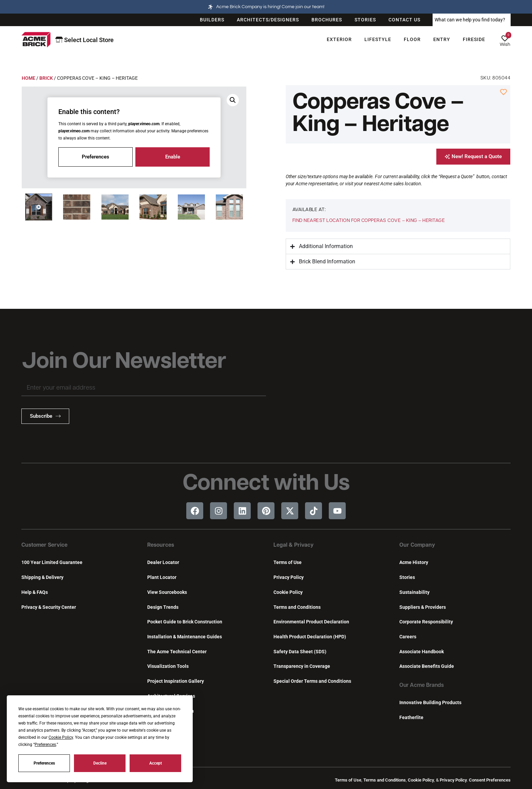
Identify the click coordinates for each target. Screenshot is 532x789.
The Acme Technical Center (177, 652)
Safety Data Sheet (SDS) (300, 652)
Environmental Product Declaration (311, 622)
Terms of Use (288, 562)
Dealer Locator (163, 562)
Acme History (414, 562)
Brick (46, 78)
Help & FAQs (35, 592)
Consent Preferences (490, 780)
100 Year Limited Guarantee (52, 562)
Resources (161, 545)
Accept (156, 763)
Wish (505, 44)
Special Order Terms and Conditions (312, 681)
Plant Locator (162, 577)
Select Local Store (85, 40)
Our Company (417, 545)
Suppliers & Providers (423, 607)
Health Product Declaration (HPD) (310, 637)
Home (28, 78)
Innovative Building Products (430, 703)
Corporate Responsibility (426, 622)
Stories (407, 577)
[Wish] (505, 38)
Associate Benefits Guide (427, 666)
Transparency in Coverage (302, 666)
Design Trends (163, 607)
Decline (100, 763)
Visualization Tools (168, 666)
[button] (39, 207)
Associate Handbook (422, 652)
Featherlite (411, 718)
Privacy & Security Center (49, 607)
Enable (173, 157)
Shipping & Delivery (42, 577)
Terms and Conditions (297, 607)
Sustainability (414, 592)
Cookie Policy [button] (61, 737)
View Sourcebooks (167, 592)
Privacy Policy (289, 577)
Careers (408, 637)
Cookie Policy (288, 592)
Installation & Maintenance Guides (185, 637)
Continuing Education (170, 711)
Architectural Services (171, 696)
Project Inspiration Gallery (176, 681)
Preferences (44, 763)
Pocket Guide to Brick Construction (185, 622)
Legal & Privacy (293, 545)
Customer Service (44, 545)
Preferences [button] (45, 745)
